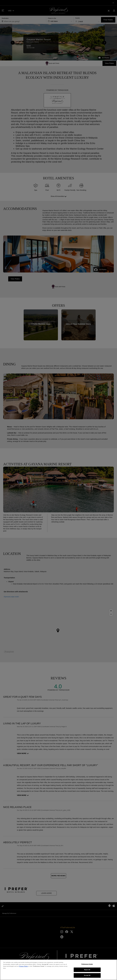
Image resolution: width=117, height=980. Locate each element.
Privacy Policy (24, 976)
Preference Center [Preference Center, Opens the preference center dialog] (87, 974)
